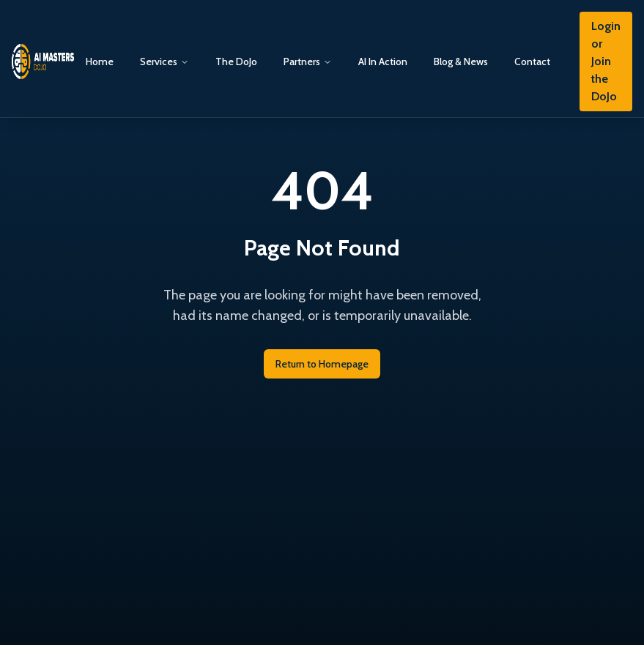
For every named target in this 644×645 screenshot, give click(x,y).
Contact (532, 61)
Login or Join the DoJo (606, 61)
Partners (302, 61)
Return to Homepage (322, 364)
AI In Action (383, 61)
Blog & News (461, 61)
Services (159, 61)
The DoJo (236, 61)
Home (100, 61)
